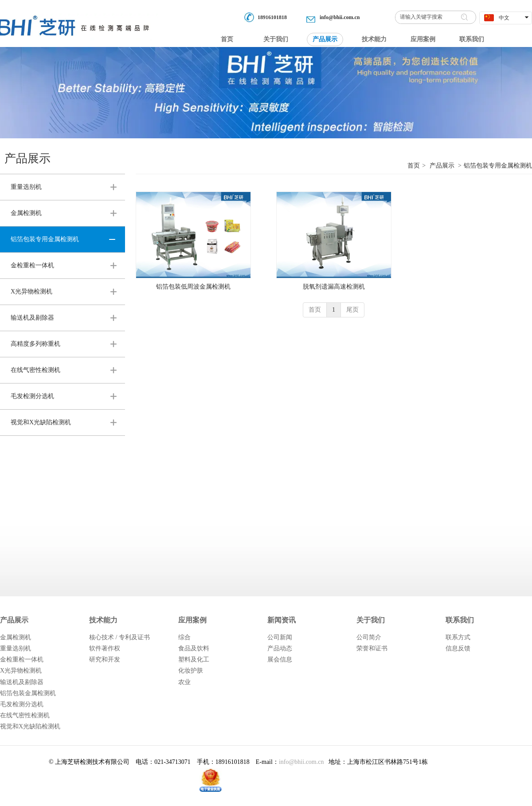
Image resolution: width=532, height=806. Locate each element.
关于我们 (371, 620)
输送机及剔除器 (22, 682)
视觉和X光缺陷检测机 (30, 726)
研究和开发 (105, 659)
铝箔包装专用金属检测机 (498, 166)
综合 (184, 637)
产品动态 (280, 648)
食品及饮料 (194, 648)
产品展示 (442, 166)
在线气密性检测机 (25, 715)
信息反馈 (458, 648)
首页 (414, 166)
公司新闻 (280, 637)
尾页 (352, 310)
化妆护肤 (191, 671)
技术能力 (103, 620)
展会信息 (280, 659)
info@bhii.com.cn (340, 17)
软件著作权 (105, 648)
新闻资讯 (282, 620)
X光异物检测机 (21, 671)
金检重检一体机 (22, 659)
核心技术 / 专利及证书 (119, 637)
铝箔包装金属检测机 (28, 693)
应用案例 (192, 620)
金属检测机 (16, 637)
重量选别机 (16, 648)
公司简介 (369, 637)
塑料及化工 (194, 659)
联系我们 (460, 620)
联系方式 (458, 637)
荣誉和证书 (372, 648)
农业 (184, 682)
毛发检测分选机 (22, 704)
